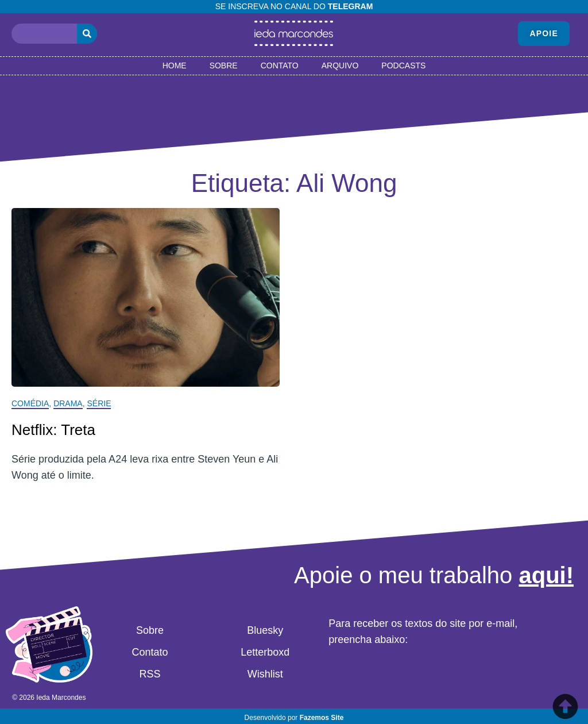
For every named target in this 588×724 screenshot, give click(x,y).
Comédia (30, 403)
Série (99, 403)
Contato (280, 66)
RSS (150, 674)
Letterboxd (265, 652)
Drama (68, 403)
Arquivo (340, 66)
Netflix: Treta (53, 430)
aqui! (546, 575)
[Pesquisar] (87, 34)
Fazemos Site (322, 718)
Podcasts (403, 66)
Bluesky (265, 630)
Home (175, 66)
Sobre (224, 66)
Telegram (351, 6)
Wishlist (265, 674)
